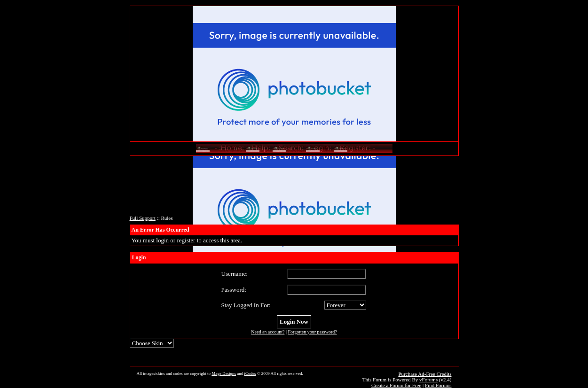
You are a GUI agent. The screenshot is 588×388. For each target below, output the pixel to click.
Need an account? (268, 332)
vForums (428, 380)
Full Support (143, 218)
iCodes (250, 373)
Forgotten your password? (312, 332)
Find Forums (438, 385)
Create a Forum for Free (396, 385)
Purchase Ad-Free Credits (425, 374)
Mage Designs (224, 373)
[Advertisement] (294, 188)
